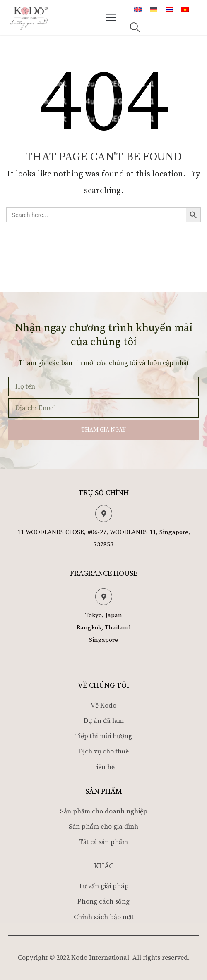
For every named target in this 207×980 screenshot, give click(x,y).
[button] (111, 18)
